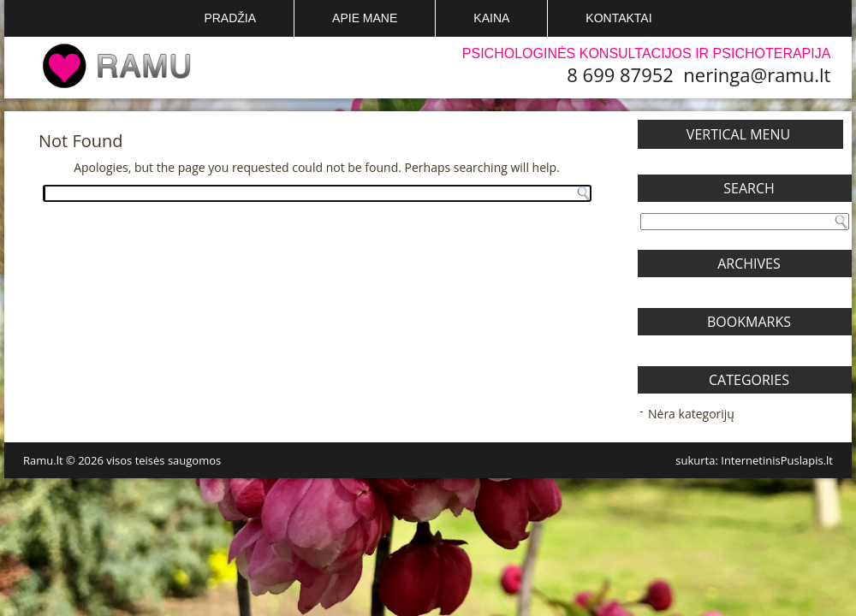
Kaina (491, 18)
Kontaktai (618, 18)
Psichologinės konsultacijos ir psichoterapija (647, 53)
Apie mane (365, 18)
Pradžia (230, 18)
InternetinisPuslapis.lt (777, 460)
